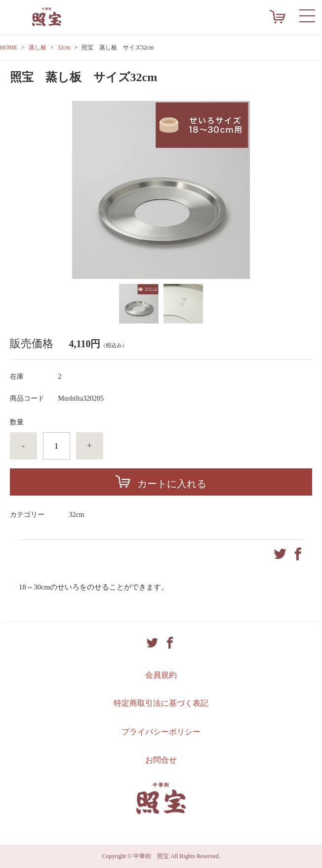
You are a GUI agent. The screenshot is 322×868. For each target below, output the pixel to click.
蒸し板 (38, 47)
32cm (64, 47)
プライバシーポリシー (161, 732)
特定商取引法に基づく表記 (161, 703)
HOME (9, 47)
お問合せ (161, 760)
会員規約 (161, 675)
